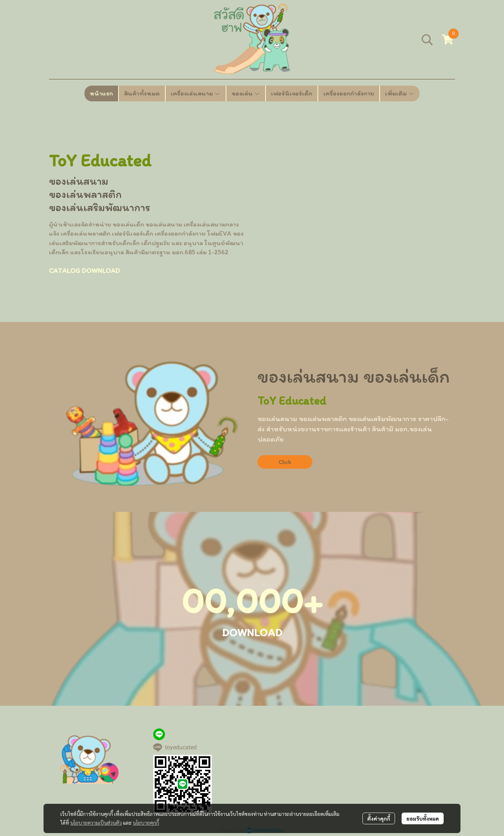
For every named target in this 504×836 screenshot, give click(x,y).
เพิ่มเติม (400, 93)
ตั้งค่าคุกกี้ (379, 818)
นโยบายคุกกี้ (146, 822)
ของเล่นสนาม (79, 181)
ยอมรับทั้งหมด (423, 818)
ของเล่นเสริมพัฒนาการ (100, 207)
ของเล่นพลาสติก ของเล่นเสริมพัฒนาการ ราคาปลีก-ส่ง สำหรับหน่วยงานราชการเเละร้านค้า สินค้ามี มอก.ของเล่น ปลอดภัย (353, 429)
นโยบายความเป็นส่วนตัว (96, 822)
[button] (427, 40)
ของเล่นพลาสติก (85, 194)
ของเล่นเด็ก (407, 376)
